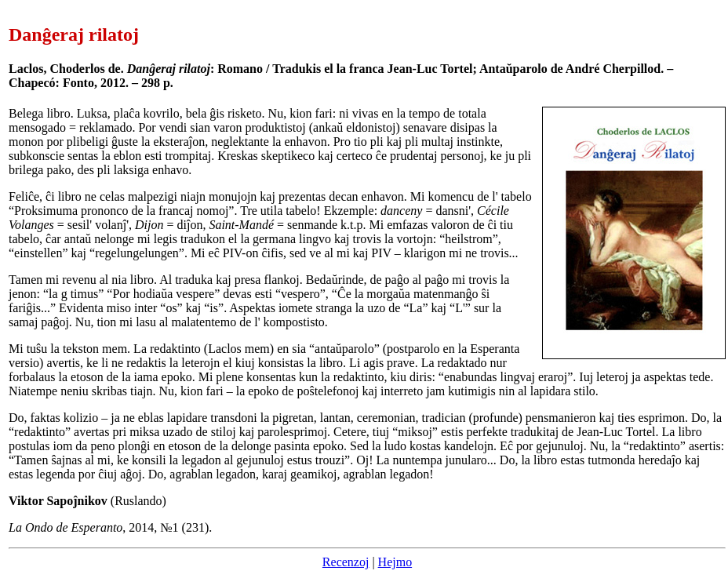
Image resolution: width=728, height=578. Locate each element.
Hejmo (395, 562)
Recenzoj (346, 562)
